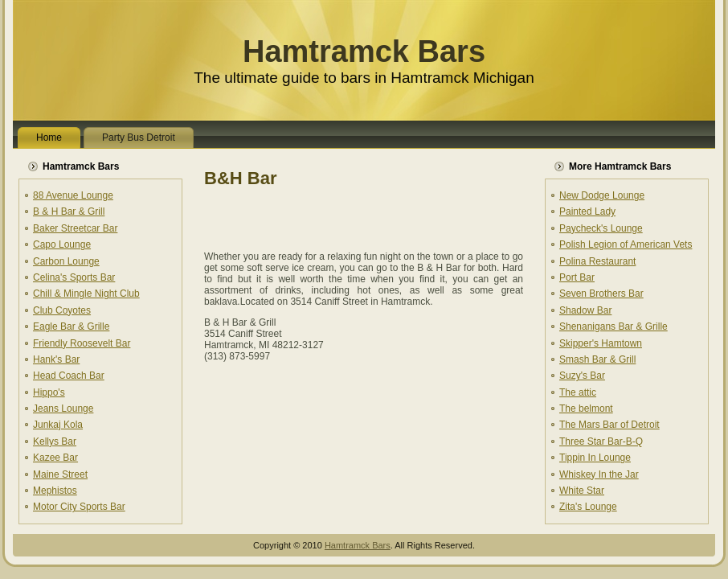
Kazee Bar (55, 458)
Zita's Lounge (588, 507)
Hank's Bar (56, 359)
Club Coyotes (62, 310)
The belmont (586, 409)
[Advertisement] (392, 217)
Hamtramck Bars (364, 51)
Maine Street (60, 474)
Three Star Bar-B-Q (601, 441)
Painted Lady (587, 211)
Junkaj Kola (58, 425)
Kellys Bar (55, 441)
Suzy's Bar (582, 376)
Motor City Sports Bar (79, 507)
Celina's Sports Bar (74, 277)
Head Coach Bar (69, 376)
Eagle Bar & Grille (71, 326)
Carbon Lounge (66, 261)
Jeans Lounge (63, 409)
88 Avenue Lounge (73, 195)
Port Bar (577, 277)
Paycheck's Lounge (601, 228)
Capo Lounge (62, 244)
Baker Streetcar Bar (75, 228)
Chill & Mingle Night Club (86, 294)
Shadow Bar (585, 310)
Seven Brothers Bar (601, 294)
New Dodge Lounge (602, 195)
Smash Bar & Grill (597, 359)
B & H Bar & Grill (69, 211)
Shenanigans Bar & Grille (613, 326)
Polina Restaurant (597, 261)
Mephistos (55, 491)
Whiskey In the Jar (599, 474)
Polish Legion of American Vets (626, 244)
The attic (578, 392)
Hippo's (49, 392)
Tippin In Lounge (595, 458)
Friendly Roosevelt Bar (82, 343)
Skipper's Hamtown (601, 343)
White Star (582, 491)
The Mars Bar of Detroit (609, 425)
